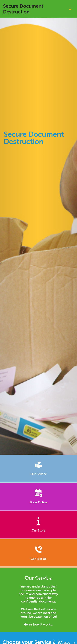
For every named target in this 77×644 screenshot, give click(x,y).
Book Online (39, 502)
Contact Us (38, 559)
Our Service (39, 474)
